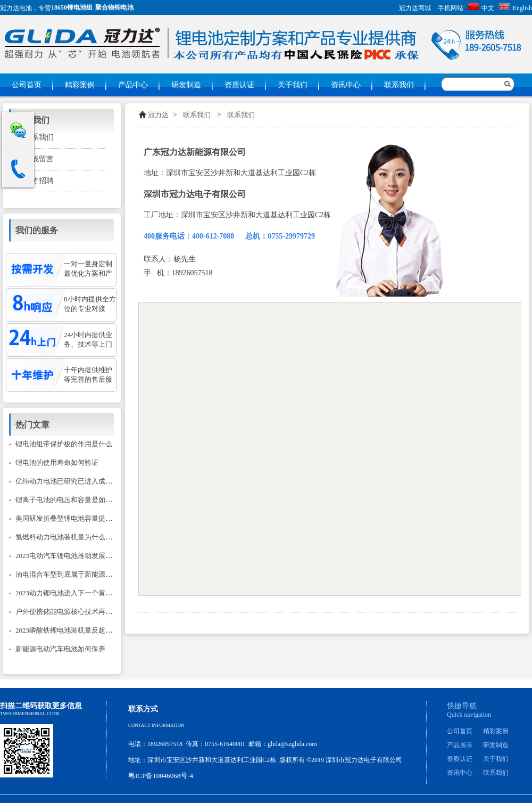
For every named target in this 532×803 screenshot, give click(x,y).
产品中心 (133, 85)
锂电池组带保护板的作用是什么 (64, 444)
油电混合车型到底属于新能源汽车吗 (71, 574)
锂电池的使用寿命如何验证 (57, 462)
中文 (481, 8)
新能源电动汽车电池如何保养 (60, 649)
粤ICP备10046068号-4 (161, 776)
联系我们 (399, 85)
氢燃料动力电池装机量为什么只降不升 (74, 537)
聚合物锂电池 (114, 7)
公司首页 (27, 85)
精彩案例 (80, 85)
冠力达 (158, 115)
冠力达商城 (415, 8)
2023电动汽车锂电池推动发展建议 (67, 556)
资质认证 (239, 85)
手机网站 (451, 8)
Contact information (156, 725)
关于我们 (293, 85)
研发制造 (186, 85)
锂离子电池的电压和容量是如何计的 (71, 500)
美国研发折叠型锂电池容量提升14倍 (71, 518)
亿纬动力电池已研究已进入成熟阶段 (71, 481)
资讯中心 (346, 85)
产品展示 (460, 745)
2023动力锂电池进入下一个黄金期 (67, 593)
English (515, 8)
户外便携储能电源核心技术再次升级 (71, 612)
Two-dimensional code (30, 714)
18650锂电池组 (72, 7)
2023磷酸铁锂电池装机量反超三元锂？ (74, 630)
